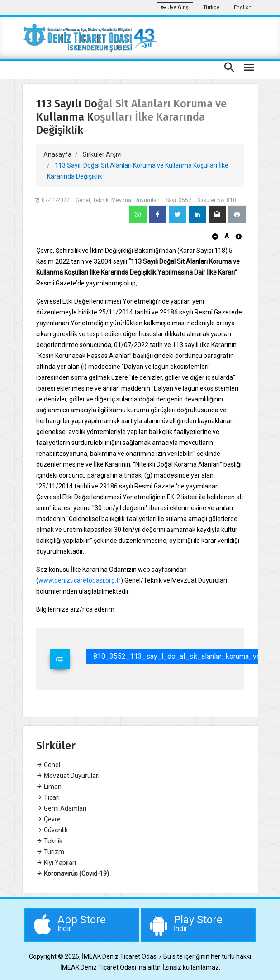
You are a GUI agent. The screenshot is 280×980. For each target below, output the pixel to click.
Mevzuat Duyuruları (68, 776)
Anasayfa (57, 154)
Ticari (48, 797)
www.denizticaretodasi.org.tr (80, 580)
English (243, 7)
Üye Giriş (175, 7)
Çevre (48, 819)
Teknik (49, 841)
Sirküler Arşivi (102, 154)
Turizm (50, 852)
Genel (48, 765)
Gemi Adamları (61, 808)
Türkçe (211, 7)
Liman (49, 787)
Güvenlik (52, 830)
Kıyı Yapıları (56, 863)
